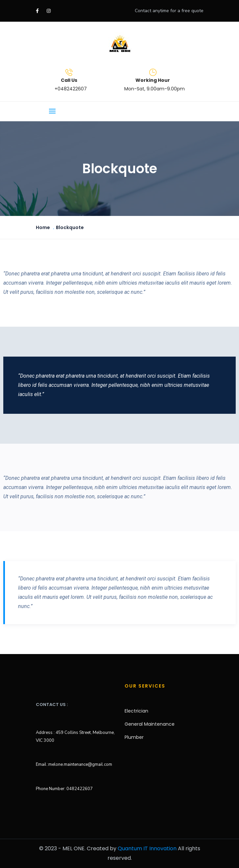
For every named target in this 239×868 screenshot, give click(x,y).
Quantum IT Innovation (147, 848)
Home (43, 227)
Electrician (136, 711)
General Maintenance (150, 724)
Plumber (134, 737)
